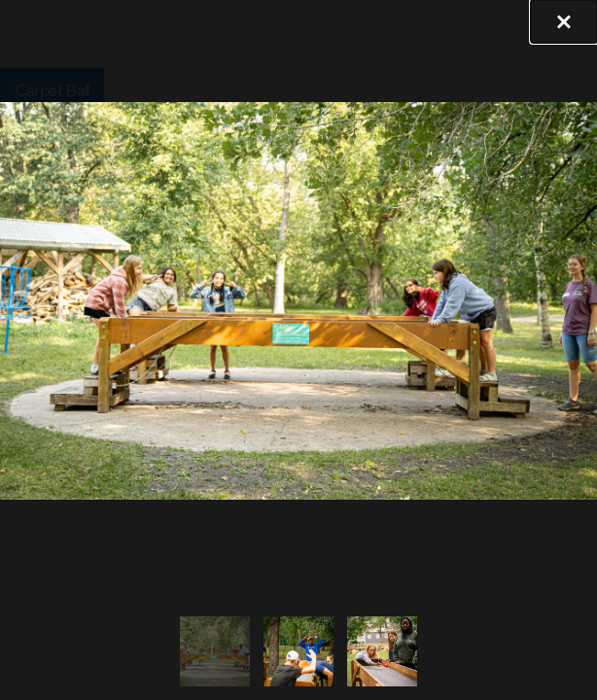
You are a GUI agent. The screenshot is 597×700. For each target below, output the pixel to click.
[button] (564, 21)
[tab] (214, 651)
